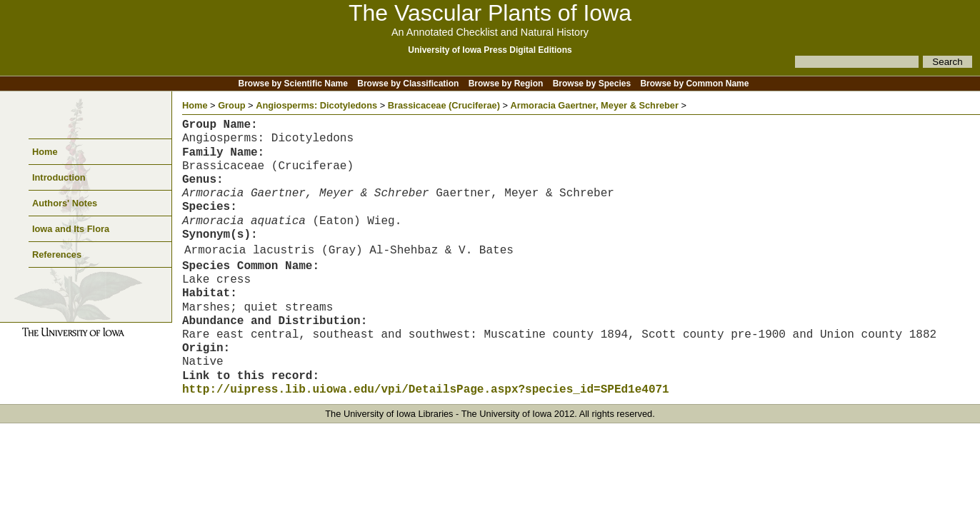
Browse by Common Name (694, 84)
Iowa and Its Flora (71, 229)
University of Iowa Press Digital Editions (490, 50)
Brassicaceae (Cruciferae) (444, 105)
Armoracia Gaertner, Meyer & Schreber (595, 105)
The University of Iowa (507, 414)
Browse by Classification (408, 84)
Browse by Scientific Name (293, 84)
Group (231, 105)
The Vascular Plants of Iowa (490, 13)
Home (45, 152)
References (57, 255)
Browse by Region (506, 84)
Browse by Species (592, 84)
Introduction (59, 177)
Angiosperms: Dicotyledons (316, 105)
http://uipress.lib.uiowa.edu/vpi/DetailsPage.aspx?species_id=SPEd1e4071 (426, 390)
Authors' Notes (65, 203)
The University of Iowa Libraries (389, 414)
